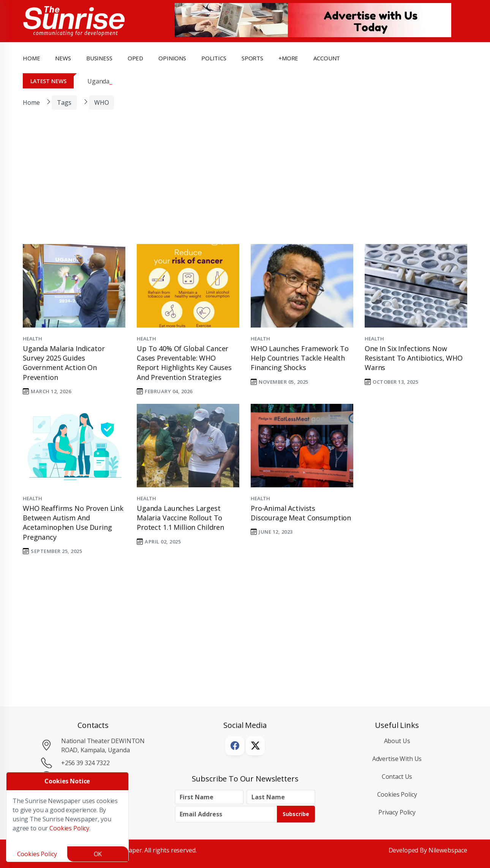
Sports (252, 58)
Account (327, 58)
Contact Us (397, 777)
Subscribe (296, 814)
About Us (397, 741)
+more (288, 58)
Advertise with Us (397, 759)
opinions (172, 58)
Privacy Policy (397, 812)
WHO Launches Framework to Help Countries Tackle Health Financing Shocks (300, 358)
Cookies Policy (397, 794)
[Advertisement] (239, 182)
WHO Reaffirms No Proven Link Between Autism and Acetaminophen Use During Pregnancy (73, 523)
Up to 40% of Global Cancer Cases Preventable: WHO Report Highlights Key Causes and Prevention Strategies (184, 363)
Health (32, 339)
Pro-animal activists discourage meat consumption (301, 513)
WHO (102, 102)
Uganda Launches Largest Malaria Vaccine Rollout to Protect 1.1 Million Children (180, 518)
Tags (64, 102)
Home (31, 58)
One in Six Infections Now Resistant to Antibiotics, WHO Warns (414, 358)
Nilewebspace (448, 850)
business (99, 58)
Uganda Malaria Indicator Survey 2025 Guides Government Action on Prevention (64, 363)
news (63, 58)
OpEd (135, 58)
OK (98, 854)
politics (214, 58)
